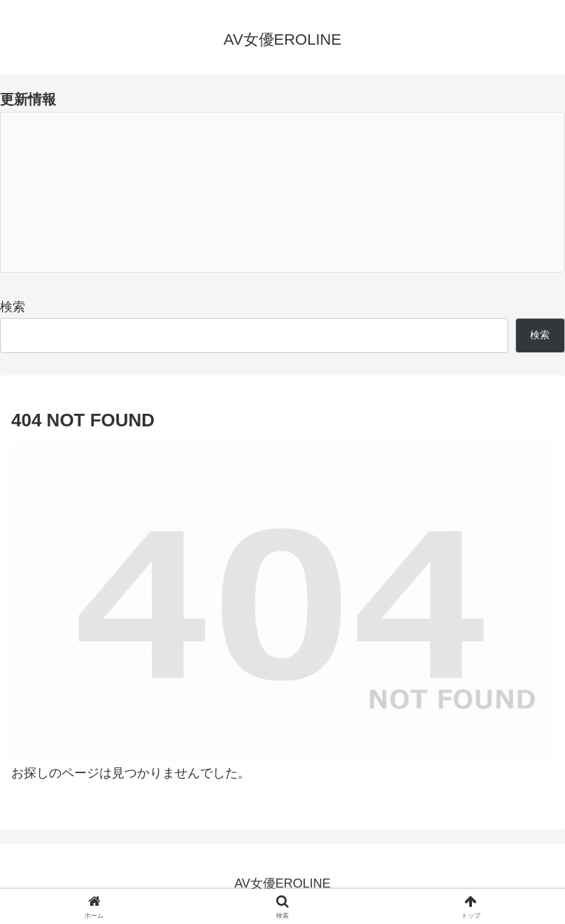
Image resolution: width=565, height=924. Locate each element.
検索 (13, 307)
